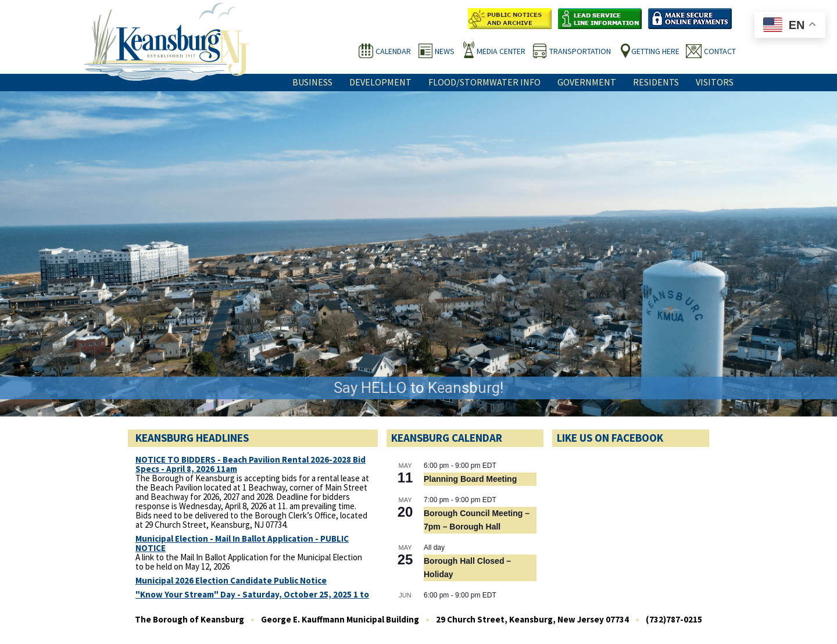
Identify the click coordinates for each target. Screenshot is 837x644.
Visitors (715, 82)
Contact (720, 51)
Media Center (501, 51)
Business (312, 82)
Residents (656, 82)
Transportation (580, 51)
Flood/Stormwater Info (484, 82)
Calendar (393, 51)
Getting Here (655, 51)
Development (380, 82)
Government (587, 82)
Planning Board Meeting (470, 479)
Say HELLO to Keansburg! (419, 388)
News (445, 51)
